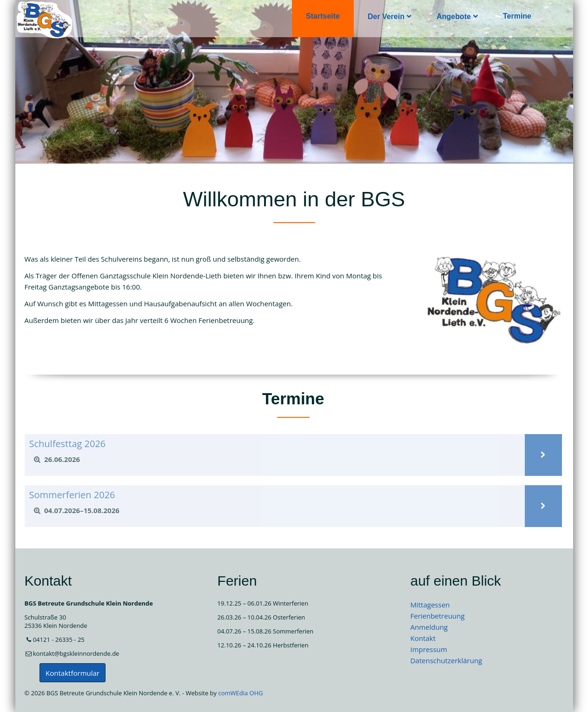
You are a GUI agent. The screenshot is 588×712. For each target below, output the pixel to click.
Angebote (454, 16)
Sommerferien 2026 (72, 495)
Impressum (429, 649)
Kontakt (423, 638)
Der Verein (386, 16)
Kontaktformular (73, 673)
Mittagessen (430, 605)
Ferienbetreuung (438, 616)
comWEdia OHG (240, 693)
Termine (517, 16)
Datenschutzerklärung (446, 660)
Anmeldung (429, 627)
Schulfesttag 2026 (68, 444)
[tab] (275, 460)
